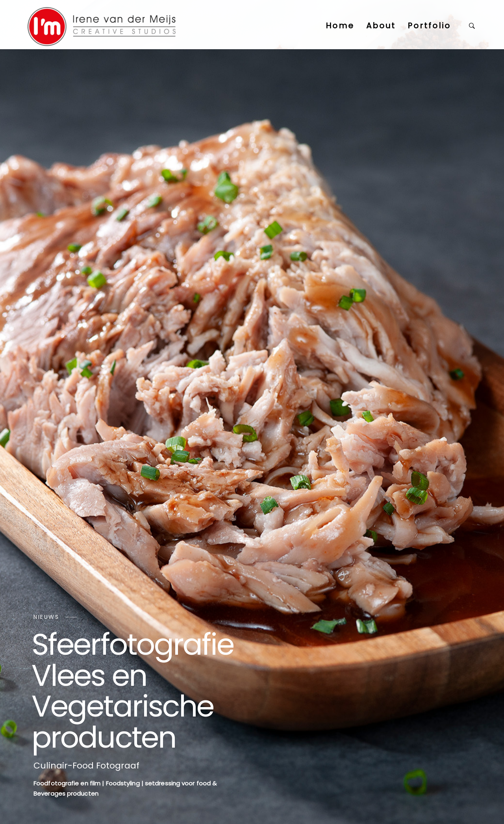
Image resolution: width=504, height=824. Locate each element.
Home (340, 26)
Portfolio (429, 26)
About (381, 26)
